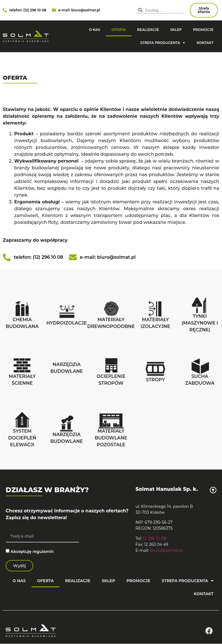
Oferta (119, 30)
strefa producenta (163, 43)
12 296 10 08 (154, 538)
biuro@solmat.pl (167, 550)
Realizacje (148, 30)
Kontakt (205, 43)
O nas (95, 30)
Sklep (176, 30)
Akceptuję (32, 551)
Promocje (203, 30)
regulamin (43, 551)
